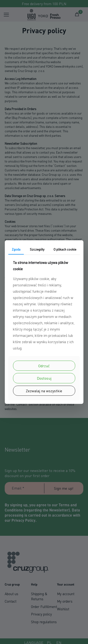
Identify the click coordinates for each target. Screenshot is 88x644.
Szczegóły (37, 249)
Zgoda (16, 249)
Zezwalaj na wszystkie (44, 390)
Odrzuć (44, 366)
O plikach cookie (65, 249)
